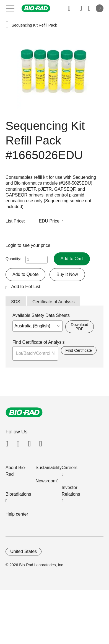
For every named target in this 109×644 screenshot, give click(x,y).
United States (24, 551)
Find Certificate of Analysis (39, 342)
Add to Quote (25, 274)
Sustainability (49, 468)
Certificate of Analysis (54, 302)
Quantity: (13, 259)
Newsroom (46, 481)
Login (12, 245)
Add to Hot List (26, 287)
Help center (17, 514)
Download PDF (80, 327)
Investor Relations (71, 491)
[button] (7, 25)
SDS (16, 302)
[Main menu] (10, 8)
